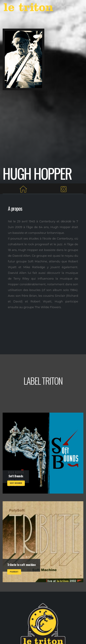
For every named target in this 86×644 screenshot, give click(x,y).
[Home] (23, 189)
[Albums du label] (64, 189)
